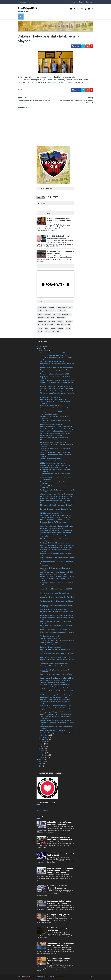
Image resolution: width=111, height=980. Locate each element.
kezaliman (41, 318)
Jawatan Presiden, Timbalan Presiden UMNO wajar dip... (55, 671)
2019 (41, 764)
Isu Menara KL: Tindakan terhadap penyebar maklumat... (55, 487)
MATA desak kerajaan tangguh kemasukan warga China (57, 651)
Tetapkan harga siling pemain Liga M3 (53, 683)
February (44, 755)
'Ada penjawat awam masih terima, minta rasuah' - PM (57, 359)
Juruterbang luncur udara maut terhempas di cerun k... (55, 475)
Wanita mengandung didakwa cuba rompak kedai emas (57, 602)
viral (53, 332)
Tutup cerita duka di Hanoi (49, 643)
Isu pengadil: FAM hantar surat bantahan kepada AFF (57, 667)
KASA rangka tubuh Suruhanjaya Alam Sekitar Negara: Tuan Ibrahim (60, 961)
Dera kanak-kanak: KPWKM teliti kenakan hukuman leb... (54, 523)
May (42, 749)
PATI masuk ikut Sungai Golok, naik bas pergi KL (56, 695)
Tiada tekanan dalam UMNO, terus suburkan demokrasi (55, 450)
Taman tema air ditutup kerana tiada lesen (54, 664)
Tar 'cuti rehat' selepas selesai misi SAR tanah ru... (57, 562)
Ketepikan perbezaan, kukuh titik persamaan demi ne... (57, 384)
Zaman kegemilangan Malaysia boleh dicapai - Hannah (55, 403)
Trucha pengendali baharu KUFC (51, 412)
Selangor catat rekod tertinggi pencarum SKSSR (57, 572)
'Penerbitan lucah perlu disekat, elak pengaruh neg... (56, 703)
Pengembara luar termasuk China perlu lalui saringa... (55, 594)
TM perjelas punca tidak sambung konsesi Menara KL (57, 724)
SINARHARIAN (37, 83)
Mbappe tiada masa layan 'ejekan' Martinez (54, 575)
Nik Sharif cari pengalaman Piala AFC (52, 529)
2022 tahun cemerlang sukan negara (53, 463)
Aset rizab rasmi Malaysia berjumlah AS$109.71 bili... (56, 590)
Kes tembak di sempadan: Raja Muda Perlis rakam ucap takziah (60, 839)
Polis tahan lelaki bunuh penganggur (53, 362)
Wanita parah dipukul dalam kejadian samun (55, 543)
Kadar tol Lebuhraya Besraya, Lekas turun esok (56, 431)
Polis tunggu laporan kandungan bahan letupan (56, 516)
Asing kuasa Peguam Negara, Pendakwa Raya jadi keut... (57, 709)
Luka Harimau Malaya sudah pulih (51, 406)
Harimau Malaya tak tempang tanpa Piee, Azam (56, 497)
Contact (91, 2)
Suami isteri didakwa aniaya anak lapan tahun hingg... (55, 569)
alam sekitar (42, 308)
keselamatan (67, 315)
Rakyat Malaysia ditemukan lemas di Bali (54, 468)
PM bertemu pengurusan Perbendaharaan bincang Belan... (57, 728)
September (45, 740)
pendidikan (49, 325)
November (44, 735)
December (44, 351)
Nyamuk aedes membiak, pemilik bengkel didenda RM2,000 (57, 606)
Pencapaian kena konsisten (50, 461)
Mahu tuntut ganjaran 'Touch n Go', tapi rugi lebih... (57, 427)
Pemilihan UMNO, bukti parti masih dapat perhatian (54, 418)
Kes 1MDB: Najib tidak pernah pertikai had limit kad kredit (59, 237)
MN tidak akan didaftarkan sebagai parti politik (56, 658)
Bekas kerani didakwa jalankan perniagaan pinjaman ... (54, 565)
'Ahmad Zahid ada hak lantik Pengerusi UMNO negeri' (56, 422)
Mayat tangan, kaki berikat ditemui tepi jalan (55, 501)
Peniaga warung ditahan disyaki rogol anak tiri (56, 533)
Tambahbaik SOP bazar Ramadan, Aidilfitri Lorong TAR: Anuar (61, 945)
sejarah (61, 329)
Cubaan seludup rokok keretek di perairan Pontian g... (57, 661)
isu (65, 311)
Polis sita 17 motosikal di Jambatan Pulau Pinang (57, 389)
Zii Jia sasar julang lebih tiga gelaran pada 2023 (56, 681)
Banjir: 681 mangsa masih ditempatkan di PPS (56, 438)
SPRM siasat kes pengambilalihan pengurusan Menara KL (56, 718)
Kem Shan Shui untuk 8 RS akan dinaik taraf (55, 609)
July (42, 744)
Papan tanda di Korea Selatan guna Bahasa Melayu (57, 678)
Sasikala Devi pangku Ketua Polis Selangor (55, 520)
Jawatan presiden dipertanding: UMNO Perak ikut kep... (57, 598)
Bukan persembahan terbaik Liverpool (53, 442)
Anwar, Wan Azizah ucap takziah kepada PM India (57, 526)
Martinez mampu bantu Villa (50, 440)
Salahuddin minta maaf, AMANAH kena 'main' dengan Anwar (60, 823)
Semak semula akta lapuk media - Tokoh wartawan (57, 503)
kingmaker (51, 318)
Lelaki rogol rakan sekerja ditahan (51, 425)
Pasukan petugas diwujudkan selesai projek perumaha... (55, 536)
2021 (41, 760)
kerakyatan (56, 315)
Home (75, 2)
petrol (68, 325)
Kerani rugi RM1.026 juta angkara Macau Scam (56, 706)
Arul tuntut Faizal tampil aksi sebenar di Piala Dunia (57, 545)
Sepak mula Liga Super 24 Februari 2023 (54, 731)
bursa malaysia (62, 308)
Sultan (40, 332)
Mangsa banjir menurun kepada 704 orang (54, 697)
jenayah (40, 315)
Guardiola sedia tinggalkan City (51, 414)
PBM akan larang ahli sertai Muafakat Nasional (56, 721)
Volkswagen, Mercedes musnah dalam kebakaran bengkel (57, 446)
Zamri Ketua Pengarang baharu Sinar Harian (55, 453)
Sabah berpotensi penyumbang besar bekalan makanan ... (56, 623)
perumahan (59, 325)
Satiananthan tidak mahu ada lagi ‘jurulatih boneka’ (57, 391)
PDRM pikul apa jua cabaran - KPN (52, 513)
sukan (68, 329)
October (44, 738)
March (43, 753)
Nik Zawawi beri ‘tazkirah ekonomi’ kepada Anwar (57, 887)
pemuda (40, 325)
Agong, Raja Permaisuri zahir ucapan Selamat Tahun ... (55, 377)
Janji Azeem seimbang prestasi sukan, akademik (56, 548)
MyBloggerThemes (55, 977)
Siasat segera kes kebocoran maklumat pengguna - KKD (57, 633)
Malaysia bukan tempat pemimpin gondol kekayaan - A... (57, 365)
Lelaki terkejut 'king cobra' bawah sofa (53, 400)
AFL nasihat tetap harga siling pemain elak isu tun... (57, 494)
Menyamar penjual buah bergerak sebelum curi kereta (56, 506)
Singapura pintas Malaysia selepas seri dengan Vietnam (56, 471)
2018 (41, 766)
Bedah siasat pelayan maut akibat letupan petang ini (57, 613)
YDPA (59, 332)
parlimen (69, 322)
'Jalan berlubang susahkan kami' (51, 639)
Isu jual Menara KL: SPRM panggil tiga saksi (55, 685)
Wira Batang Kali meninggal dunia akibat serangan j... (57, 655)
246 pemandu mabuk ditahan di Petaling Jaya (55, 518)
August (43, 742)
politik (40, 329)
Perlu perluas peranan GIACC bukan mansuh (55, 434)
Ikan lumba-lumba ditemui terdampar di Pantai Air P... (57, 409)
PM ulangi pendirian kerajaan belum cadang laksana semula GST (59, 221)
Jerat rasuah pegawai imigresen (51, 459)
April (42, 751)
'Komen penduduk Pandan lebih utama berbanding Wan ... (57, 394)
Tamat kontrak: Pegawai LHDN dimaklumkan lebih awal (57, 692)
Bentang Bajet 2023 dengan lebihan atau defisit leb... (56, 555)
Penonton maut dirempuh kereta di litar (54, 353)
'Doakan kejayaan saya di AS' (50, 636)
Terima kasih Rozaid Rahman (50, 645)
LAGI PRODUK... (42, 811)
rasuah (53, 329)
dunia (45, 311)
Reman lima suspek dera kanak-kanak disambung (57, 429)
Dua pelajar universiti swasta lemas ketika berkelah (57, 577)
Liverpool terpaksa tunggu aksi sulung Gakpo (55, 630)
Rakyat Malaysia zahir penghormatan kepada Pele (57, 531)
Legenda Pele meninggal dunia (51, 647)
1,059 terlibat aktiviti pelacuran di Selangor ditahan (57, 641)
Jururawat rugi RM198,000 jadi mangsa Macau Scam (56, 580)
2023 (41, 347)
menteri (61, 322)
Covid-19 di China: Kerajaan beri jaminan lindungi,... (57, 381)
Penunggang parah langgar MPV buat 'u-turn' (56, 712)
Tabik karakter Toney (47, 587)
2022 (41, 349)
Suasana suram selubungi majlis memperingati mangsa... (56, 551)
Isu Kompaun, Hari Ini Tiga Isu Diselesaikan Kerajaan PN (59, 902)
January (43, 758)
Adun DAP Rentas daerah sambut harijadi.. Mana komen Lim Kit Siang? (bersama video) (60, 871)
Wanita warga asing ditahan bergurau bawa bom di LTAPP (57, 491)
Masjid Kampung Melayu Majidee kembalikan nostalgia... (55, 540)
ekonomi (52, 311)
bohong (51, 308)
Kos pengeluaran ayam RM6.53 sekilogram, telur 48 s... (56, 584)
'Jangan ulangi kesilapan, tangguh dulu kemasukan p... (57, 371)
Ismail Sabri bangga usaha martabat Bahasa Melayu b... (57, 559)
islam (60, 311)
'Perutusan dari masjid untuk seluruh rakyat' (55, 355)
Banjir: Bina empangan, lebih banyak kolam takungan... (54, 483)
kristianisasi (61, 318)
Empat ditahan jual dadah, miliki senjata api (54, 499)
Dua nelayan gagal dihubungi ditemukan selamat (56, 368)
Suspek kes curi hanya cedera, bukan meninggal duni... (56, 675)
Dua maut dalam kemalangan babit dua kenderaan (57, 616)
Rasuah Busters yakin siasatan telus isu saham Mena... (56, 456)
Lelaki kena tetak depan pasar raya (52, 397)
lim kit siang (42, 322)
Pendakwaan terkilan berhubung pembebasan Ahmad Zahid (56, 479)
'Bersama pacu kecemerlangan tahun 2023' (55, 374)
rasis (47, 329)
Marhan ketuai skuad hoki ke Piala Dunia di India (56, 714)
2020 (41, 762)
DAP (71, 308)
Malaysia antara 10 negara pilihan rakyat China (56, 700)
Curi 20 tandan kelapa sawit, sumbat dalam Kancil (57, 733)
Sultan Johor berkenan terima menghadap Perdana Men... (57, 619)
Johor (47, 315)
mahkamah (52, 322)
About (83, 2)
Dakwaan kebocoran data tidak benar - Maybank (56, 387)
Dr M (39, 311)
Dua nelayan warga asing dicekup (51, 436)
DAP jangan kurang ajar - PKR (59, 915)
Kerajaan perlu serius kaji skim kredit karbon (55, 466)
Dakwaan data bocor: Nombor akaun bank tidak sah (56, 510)
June (42, 746)
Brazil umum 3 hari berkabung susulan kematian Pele (56, 627)
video (47, 332)
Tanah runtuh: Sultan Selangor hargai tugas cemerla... (55, 688)
